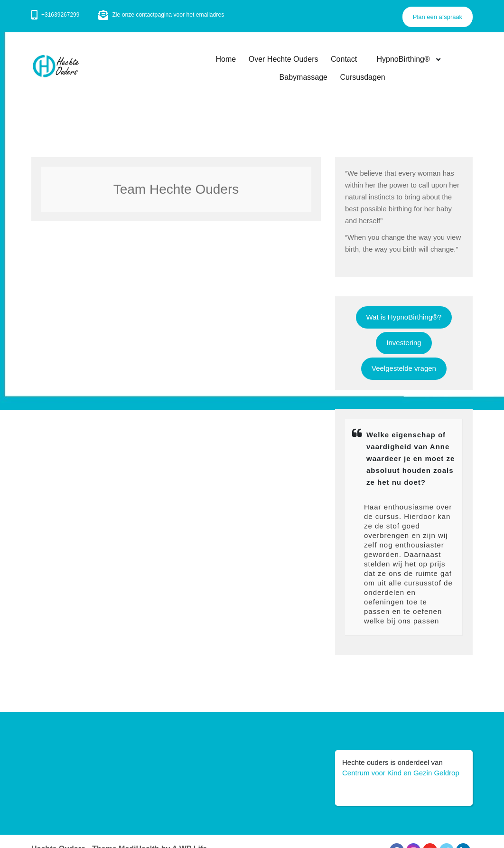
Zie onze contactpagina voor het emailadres (167, 15)
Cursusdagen (363, 78)
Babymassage (303, 78)
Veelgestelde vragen (404, 368)
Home (227, 59)
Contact (345, 59)
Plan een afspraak (437, 17)
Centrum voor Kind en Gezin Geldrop (401, 773)
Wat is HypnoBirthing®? (404, 317)
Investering (404, 343)
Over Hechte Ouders (285, 59)
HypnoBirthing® (402, 59)
